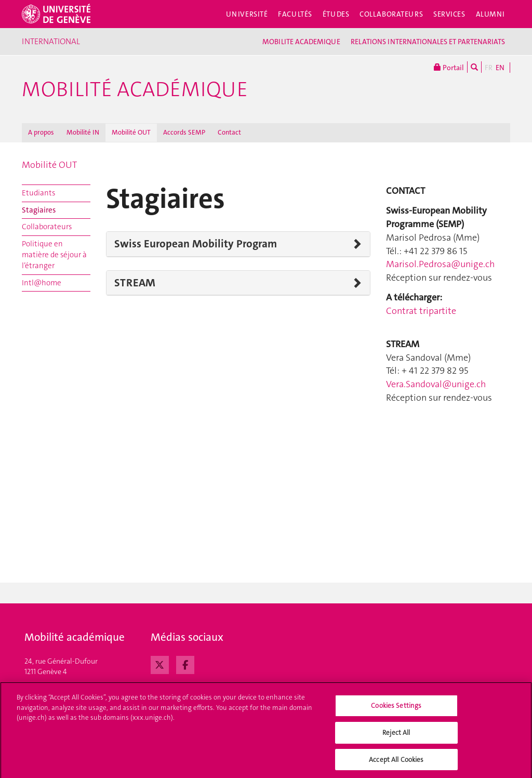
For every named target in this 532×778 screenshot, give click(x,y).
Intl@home (42, 283)
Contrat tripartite (421, 311)
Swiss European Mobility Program (196, 244)
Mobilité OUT (131, 132)
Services (449, 14)
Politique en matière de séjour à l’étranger (54, 255)
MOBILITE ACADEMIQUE (301, 42)
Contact (229, 132)
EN (500, 68)
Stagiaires (39, 210)
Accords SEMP (184, 132)
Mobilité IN (83, 132)
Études (336, 14)
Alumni (490, 14)
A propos (41, 132)
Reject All (396, 736)
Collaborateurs (391, 14)
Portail (449, 67)
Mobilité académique (135, 89)
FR (489, 68)
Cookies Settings (396, 709)
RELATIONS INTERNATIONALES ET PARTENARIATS (428, 42)
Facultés (295, 14)
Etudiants (38, 193)
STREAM (135, 283)
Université (247, 14)
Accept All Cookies (396, 763)
